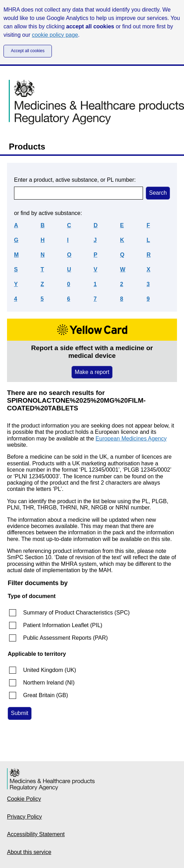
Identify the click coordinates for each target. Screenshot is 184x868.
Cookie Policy (24, 799)
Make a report (92, 372)
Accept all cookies (28, 51)
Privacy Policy (25, 817)
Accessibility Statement (36, 834)
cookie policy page (55, 35)
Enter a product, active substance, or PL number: (75, 180)
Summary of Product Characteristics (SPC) (76, 613)
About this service (29, 852)
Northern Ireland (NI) (49, 683)
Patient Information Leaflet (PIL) (63, 625)
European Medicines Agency (131, 439)
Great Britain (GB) (46, 695)
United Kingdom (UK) (50, 670)
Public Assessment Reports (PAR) (66, 638)
